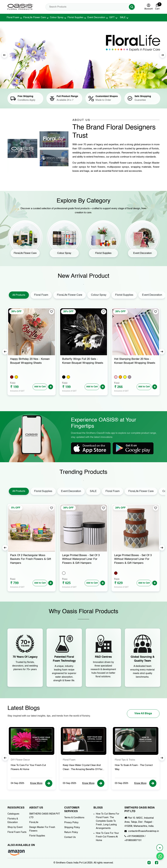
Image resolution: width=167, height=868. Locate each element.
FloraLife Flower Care (35, 18)
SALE (123, 18)
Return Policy (71, 832)
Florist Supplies (75, 18)
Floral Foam (13, 18)
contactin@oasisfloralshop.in (144, 831)
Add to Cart (40, 387)
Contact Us (70, 837)
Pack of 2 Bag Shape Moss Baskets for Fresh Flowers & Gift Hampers (31, 559)
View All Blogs (143, 714)
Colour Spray (57, 18)
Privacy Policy (71, 823)
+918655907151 (133, 840)
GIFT (112, 18)
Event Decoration (96, 18)
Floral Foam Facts (17, 832)
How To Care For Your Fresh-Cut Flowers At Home (107, 837)
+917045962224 (136, 836)
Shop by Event (15, 827)
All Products (19, 295)
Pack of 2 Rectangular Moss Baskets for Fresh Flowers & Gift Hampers (83, 559)
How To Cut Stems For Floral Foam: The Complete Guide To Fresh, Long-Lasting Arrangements (108, 821)
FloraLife (34, 822)
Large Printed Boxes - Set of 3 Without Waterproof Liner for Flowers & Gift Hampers (133, 559)
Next (163, 55)
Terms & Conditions (74, 818)
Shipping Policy (72, 827)
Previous (5, 352)
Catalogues (13, 814)
